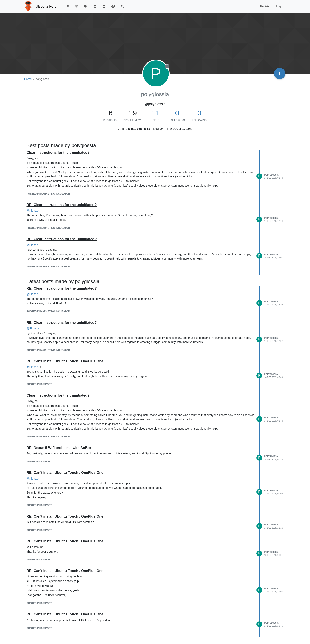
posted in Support (39, 384)
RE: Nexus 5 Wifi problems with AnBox (59, 448)
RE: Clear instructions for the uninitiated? (62, 205)
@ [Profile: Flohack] (33, 211)
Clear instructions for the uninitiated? (58, 153)
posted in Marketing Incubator (48, 194)
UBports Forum (48, 6)
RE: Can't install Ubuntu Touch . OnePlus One (65, 361)
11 (155, 113)
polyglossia (272, 175)
